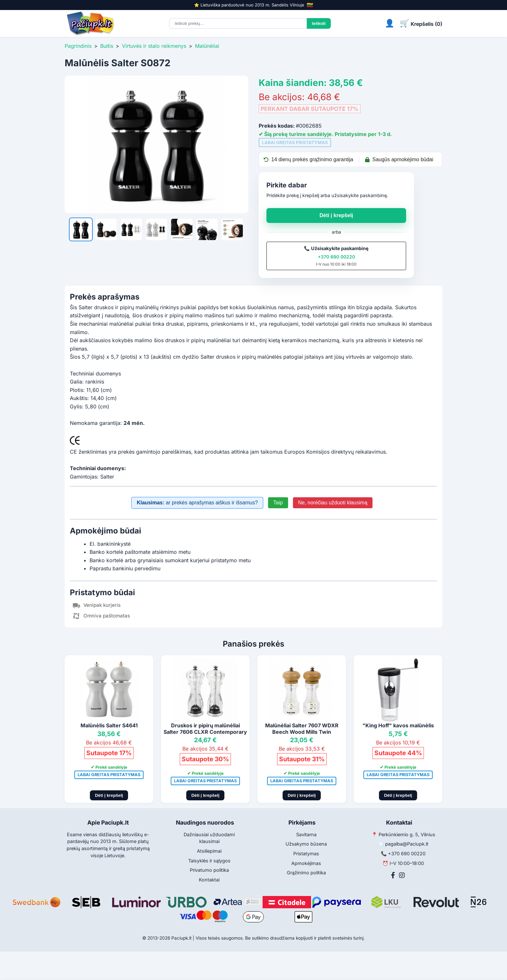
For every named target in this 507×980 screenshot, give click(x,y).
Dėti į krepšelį (336, 215)
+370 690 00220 (336, 257)
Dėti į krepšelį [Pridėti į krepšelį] (109, 795)
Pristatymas (306, 854)
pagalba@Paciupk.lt (407, 844)
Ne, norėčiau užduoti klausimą (333, 503)
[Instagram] (402, 875)
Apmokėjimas (306, 863)
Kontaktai (209, 880)
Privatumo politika (209, 870)
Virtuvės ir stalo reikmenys (154, 46)
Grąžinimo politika (306, 873)
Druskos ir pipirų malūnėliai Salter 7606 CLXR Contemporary (205, 728)
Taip (278, 503)
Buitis (107, 46)
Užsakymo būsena (306, 844)
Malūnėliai (207, 46)
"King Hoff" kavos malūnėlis (398, 725)
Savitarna (306, 834)
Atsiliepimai (209, 851)
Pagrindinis (78, 46)
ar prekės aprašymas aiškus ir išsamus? (197, 503)
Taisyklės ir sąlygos (209, 861)
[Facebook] (393, 875)
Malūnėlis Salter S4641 (109, 725)
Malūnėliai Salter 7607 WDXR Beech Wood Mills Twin (302, 728)
